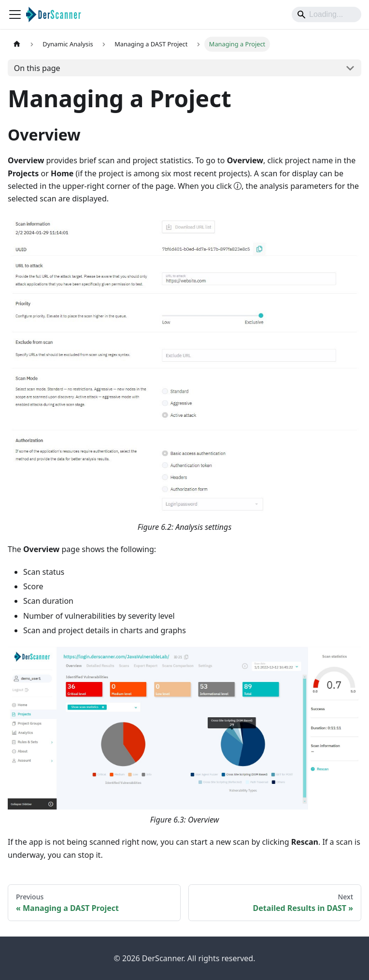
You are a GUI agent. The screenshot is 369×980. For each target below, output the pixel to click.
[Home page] (17, 44)
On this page (37, 68)
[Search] (326, 14)
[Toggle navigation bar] (15, 14)
